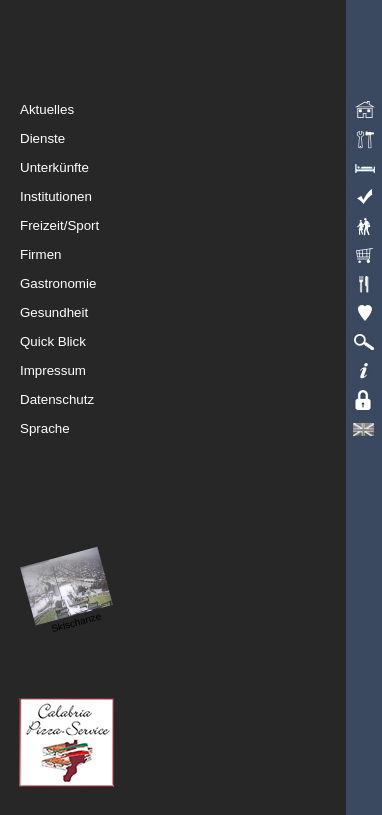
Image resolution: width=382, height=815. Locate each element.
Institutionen (201, 197)
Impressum (201, 371)
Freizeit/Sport (201, 226)
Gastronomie (201, 284)
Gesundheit (201, 313)
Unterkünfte (201, 168)
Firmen (201, 255)
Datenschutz (201, 400)
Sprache (201, 429)
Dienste (201, 139)
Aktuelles (201, 110)
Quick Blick (201, 342)
